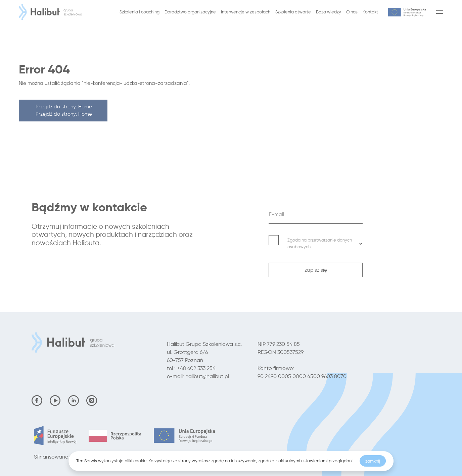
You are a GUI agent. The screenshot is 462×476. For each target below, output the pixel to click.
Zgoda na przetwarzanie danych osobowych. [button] (325, 243)
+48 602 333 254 (196, 368)
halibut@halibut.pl (207, 376)
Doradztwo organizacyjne (190, 12)
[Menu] (438, 12)
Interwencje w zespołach (246, 12)
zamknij (373, 461)
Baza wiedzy (329, 12)
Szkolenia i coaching (140, 12)
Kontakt (370, 12)
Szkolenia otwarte (293, 12)
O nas (352, 12)
